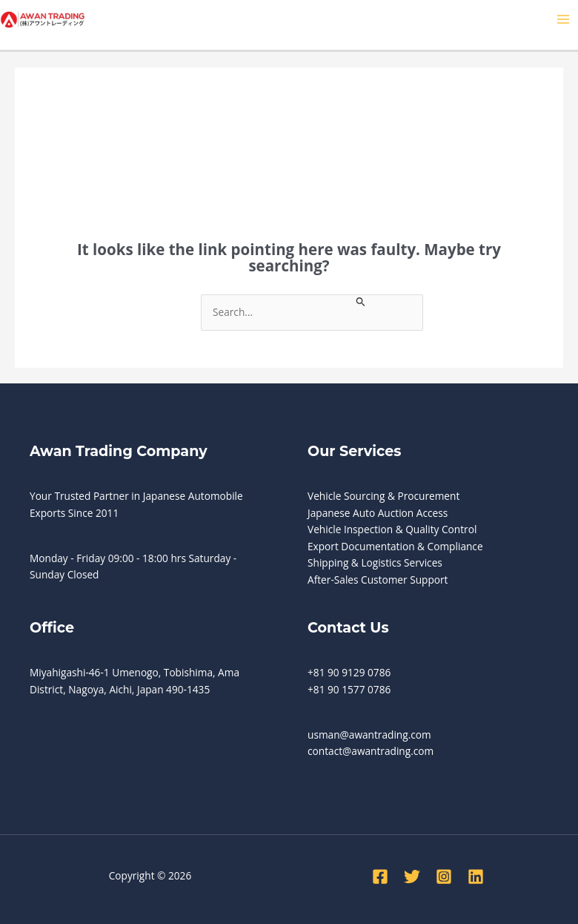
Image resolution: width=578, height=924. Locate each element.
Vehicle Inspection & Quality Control (392, 529)
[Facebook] (380, 877)
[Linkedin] (476, 877)
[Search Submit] (361, 301)
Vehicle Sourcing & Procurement (383, 496)
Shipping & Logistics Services (375, 562)
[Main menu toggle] (564, 20)
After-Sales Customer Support (378, 580)
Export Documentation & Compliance (395, 546)
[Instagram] (444, 877)
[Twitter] (412, 877)
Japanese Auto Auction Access (378, 513)
